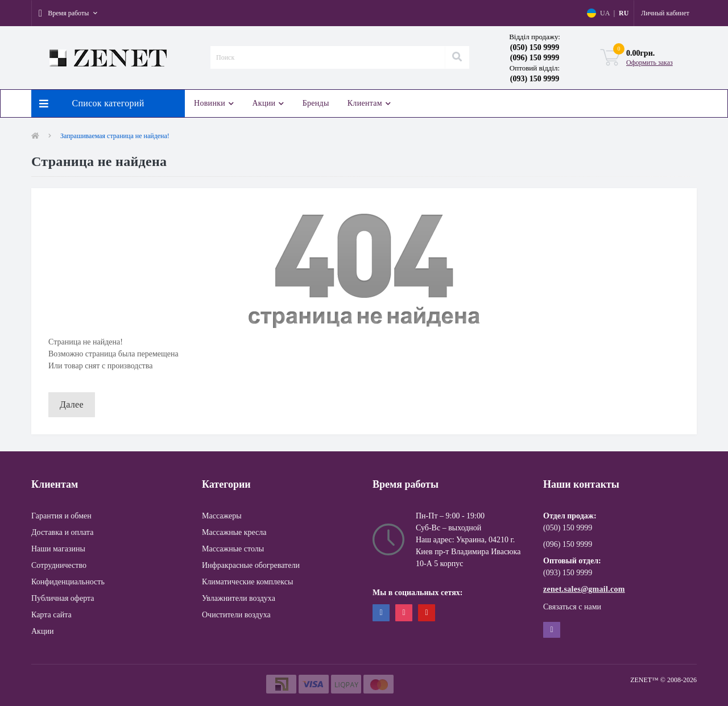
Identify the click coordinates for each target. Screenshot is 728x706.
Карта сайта (51, 615)
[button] (68, 13)
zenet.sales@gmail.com (584, 589)
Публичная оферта (63, 598)
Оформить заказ (650, 63)
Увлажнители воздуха (239, 598)
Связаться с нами (572, 607)
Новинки (214, 103)
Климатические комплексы (247, 582)
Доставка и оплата (62, 532)
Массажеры (222, 516)
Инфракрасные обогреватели (251, 565)
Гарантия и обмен (61, 516)
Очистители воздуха (236, 615)
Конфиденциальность (68, 582)
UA (605, 13)
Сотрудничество (59, 565)
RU (624, 13)
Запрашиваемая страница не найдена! (115, 136)
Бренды (316, 103)
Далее (72, 404)
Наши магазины (58, 549)
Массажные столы (233, 549)
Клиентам (369, 103)
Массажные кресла (234, 532)
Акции (268, 103)
